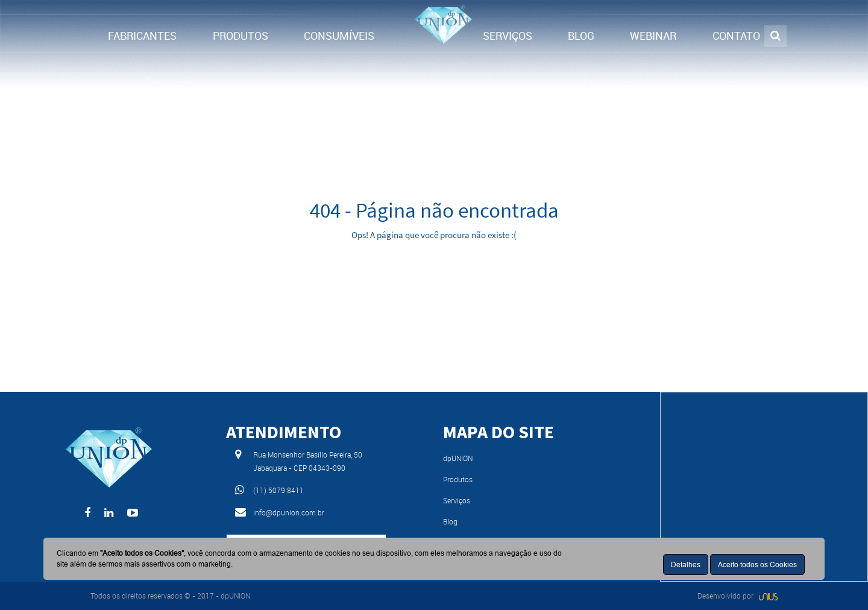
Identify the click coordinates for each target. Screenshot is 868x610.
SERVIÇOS (508, 36)
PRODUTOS (241, 36)
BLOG (581, 36)
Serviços (457, 500)
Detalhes (686, 564)
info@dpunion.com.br (289, 512)
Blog (450, 521)
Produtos (458, 479)
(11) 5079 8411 (278, 490)
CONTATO (736, 36)
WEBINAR (653, 36)
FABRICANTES (142, 36)
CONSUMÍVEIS (339, 36)
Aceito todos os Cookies (757, 564)
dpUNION (458, 458)
